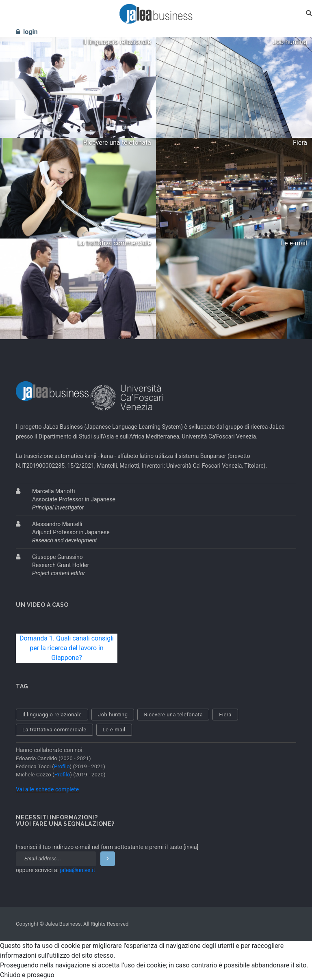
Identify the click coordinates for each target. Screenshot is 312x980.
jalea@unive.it (78, 870)
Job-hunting (113, 715)
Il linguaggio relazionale (52, 715)
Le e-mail (114, 730)
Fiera (225, 715)
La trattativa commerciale (54, 730)
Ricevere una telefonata (173, 715)
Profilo (62, 766)
